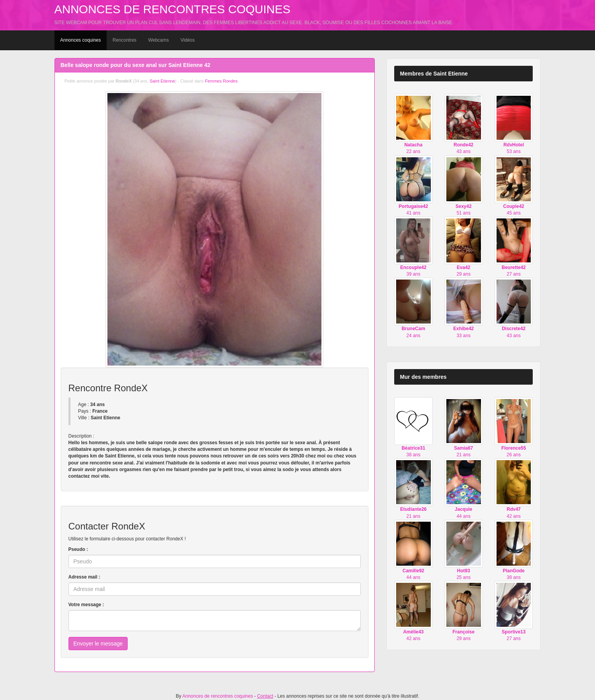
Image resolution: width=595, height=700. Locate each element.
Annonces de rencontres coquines (173, 9)
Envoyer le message (98, 644)
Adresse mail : (84, 577)
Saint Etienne (162, 81)
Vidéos (188, 40)
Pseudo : (78, 549)
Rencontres (124, 40)
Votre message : (86, 605)
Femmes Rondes (221, 81)
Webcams (159, 40)
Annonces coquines (81, 40)
